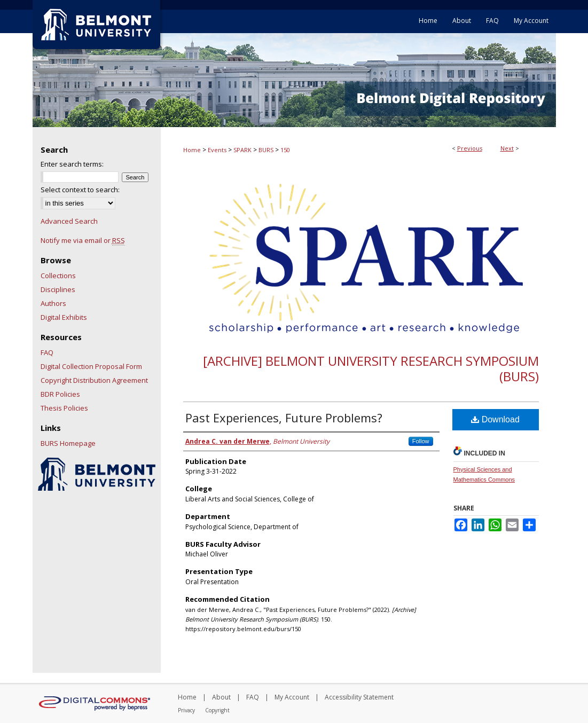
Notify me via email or (83, 240)
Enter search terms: (72, 164)
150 (285, 150)
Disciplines (58, 289)
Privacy (186, 710)
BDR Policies (60, 394)
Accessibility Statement (359, 697)
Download (495, 419)
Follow (421, 441)
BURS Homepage (68, 443)
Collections (58, 276)
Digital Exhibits (64, 317)
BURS (266, 150)
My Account (292, 697)
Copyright (217, 710)
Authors (53, 303)
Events (217, 150)
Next (507, 148)
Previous (470, 148)
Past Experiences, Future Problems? (284, 418)
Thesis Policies (64, 408)
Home (192, 150)
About (221, 697)
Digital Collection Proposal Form (91, 366)
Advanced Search (69, 221)
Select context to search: (80, 190)
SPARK (242, 150)
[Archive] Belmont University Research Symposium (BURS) (371, 368)
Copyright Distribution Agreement (94, 380)
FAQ (47, 352)
